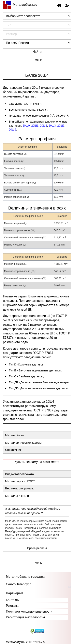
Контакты (13, 600)
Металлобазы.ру (20, 5)
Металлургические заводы (23, 443)
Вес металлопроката (19, 488)
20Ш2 (43, 126)
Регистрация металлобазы (25, 617)
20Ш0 (26, 126)
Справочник (13, 450)
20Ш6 (12, 130)
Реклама (12, 606)
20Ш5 (61, 126)
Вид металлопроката (19, 474)
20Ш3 (52, 126)
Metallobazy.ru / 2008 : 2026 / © (25, 642)
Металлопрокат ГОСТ (20, 481)
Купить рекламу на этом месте (37, 462)
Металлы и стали (17, 496)
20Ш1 (35, 126)
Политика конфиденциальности (29, 611)
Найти (37, 52)
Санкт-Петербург (18, 584)
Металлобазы (15, 435)
